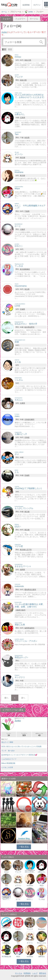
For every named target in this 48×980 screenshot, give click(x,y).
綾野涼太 (42, 957)
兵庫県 (22, 403)
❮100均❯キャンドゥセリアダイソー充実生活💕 (19, 755)
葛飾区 (27, 269)
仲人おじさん (42, 943)
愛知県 (27, 590)
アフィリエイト (8, 842)
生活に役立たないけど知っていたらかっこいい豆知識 (21, 746)
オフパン (18, 886)
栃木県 (27, 327)
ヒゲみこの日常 (7, 767)
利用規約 (27, 973)
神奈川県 (28, 60)
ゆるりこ (30, 899)
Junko (4, 32)
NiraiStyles (42, 929)
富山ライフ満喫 (7, 742)
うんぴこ (18, 929)
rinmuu (6, 872)
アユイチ (18, 872)
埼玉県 (27, 289)
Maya (42, 886)
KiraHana (30, 886)
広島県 (23, 118)
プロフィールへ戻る (14, 710)
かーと (18, 899)
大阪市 (23, 610)
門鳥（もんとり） (6, 928)
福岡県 (22, 570)
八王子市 (28, 550)
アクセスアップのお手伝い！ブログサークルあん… (40, 810)
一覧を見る (24, 847)
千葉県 (27, 211)
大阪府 (22, 229)
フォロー (9, 735)
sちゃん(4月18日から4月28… (30, 871)
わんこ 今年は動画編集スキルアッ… (6, 898)
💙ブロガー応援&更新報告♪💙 (40, 826)
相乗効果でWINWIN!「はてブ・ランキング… (24, 810)
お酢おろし (42, 872)
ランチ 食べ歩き (8, 751)
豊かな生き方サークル (8, 826)
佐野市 (32, 327)
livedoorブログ (24, 842)
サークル (34, 19)
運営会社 (43, 973)
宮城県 (22, 309)
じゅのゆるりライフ (9, 759)
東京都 (23, 158)
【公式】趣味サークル (40, 841)
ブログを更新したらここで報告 (40, 795)
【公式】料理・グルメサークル (24, 795)
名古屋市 (33, 590)
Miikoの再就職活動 (8, 763)
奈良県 (27, 138)
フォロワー (20, 19)
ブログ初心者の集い (8, 796)
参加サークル (39, 735)
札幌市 (32, 419)
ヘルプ (35, 973)
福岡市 (32, 628)
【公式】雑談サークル (24, 826)
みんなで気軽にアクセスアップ (8, 810)
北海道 (27, 419)
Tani (6, 886)
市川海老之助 (6, 957)
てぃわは (42, 899)
